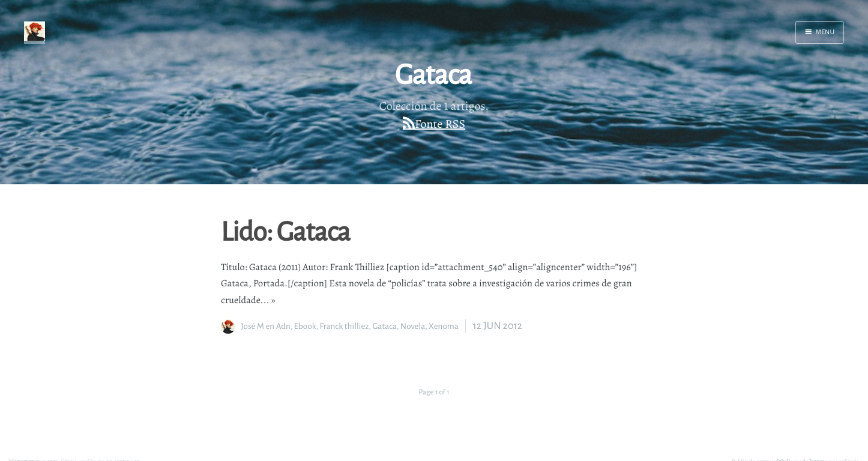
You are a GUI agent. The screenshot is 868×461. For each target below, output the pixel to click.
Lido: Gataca (285, 230)
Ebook (305, 326)
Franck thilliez (344, 326)
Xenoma (444, 326)
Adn (283, 326)
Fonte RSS (440, 124)
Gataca (384, 326)
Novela (413, 326)
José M (252, 326)
